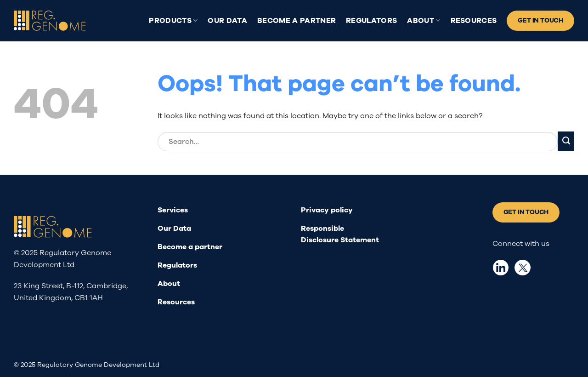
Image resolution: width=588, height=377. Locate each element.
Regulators (371, 21)
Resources (474, 21)
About (424, 21)
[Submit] (566, 141)
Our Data (227, 21)
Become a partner (297, 21)
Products (173, 21)
